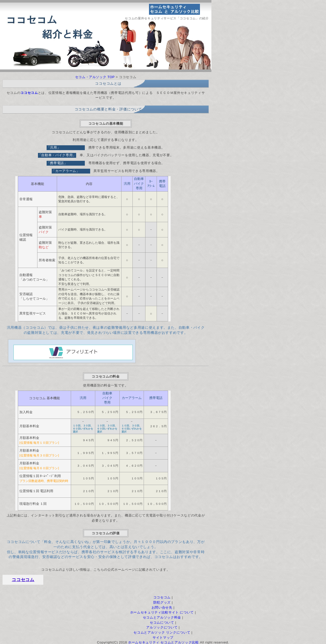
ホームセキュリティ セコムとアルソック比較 (163, 641)
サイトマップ (163, 636)
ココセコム (23, 579)
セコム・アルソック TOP (95, 77)
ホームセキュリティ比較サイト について (162, 611)
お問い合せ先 (162, 606)
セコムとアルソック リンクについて (162, 631)
